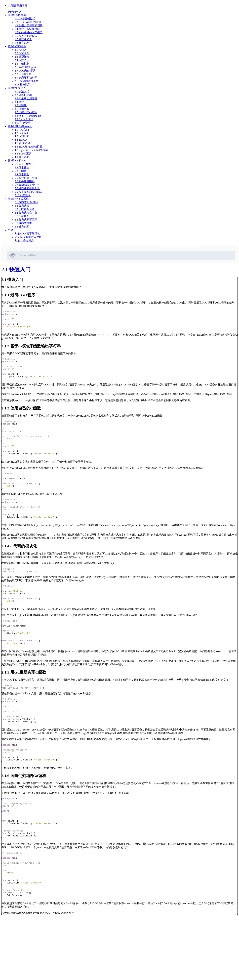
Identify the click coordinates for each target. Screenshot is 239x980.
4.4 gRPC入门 (22, 140)
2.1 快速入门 (22, 50)
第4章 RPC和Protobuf (20, 126)
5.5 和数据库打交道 (26, 178)
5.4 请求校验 (22, 174)
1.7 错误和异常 (23, 39)
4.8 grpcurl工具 (23, 154)
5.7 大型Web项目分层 (27, 185)
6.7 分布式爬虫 (23, 223)
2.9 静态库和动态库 (26, 78)
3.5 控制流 (21, 105)
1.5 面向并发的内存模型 (29, 32)
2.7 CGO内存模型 (25, 71)
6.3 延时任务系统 (25, 209)
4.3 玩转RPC (22, 136)
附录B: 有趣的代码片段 (28, 237)
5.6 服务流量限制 (25, 181)
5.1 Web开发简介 (24, 164)
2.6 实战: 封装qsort (25, 67)
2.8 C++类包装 (23, 74)
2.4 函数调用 (22, 60)
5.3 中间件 (21, 171)
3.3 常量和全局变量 (26, 98)
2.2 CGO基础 (22, 53)
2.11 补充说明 (22, 85)
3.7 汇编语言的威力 (26, 112)
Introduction (15, 12)
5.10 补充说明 (23, 195)
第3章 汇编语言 (17, 88)
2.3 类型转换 (22, 57)
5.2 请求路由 (22, 167)
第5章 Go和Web (17, 161)
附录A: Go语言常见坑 (27, 234)
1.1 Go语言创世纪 (25, 18)
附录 (11, 230)
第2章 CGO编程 (17, 46)
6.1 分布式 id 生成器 (26, 202)
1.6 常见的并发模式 (26, 36)
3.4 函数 (19, 102)
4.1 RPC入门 (22, 130)
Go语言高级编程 (18, 6)
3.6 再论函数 (22, 109)
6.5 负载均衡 (22, 216)
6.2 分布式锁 (22, 206)
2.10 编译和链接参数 (27, 81)
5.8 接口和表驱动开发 (27, 188)
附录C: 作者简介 (24, 240)
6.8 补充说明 (22, 227)
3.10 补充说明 (23, 123)
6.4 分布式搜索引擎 (26, 213)
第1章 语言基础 (17, 15)
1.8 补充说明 (22, 43)
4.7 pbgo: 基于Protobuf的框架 (31, 150)
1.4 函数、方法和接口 (27, 29)
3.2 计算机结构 (23, 95)
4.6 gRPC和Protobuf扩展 (28, 147)
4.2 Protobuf (21, 133)
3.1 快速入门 (22, 91)
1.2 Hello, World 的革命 (28, 22)
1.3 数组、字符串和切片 (29, 25)
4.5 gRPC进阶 (22, 143)
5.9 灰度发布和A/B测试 (28, 192)
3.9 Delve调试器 (24, 119)
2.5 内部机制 (22, 64)
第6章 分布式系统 (18, 199)
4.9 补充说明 (22, 157)
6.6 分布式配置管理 (26, 220)
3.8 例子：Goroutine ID (28, 116)
